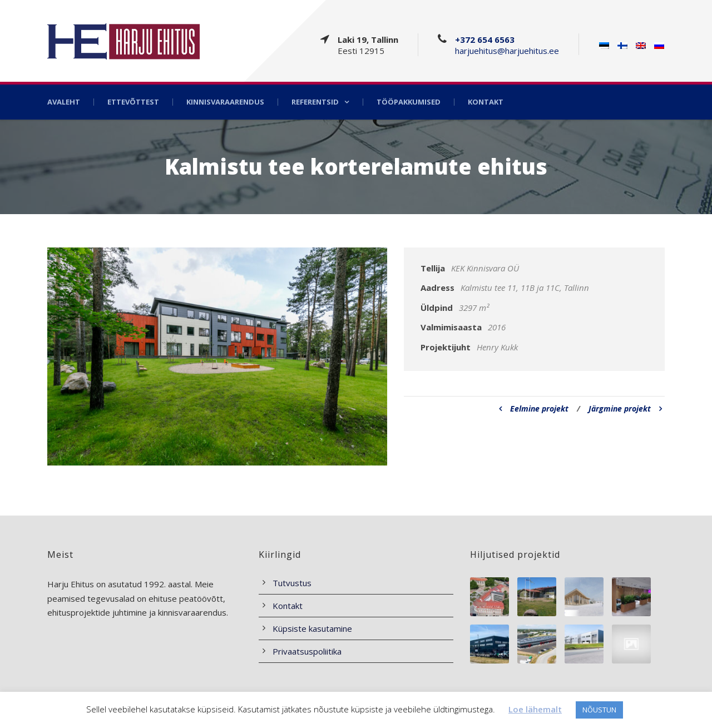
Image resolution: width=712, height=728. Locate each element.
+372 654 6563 (485, 39)
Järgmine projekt (625, 408)
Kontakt (486, 102)
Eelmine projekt (534, 408)
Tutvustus (292, 583)
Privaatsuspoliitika (307, 651)
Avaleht (64, 102)
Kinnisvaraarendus (225, 102)
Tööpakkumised (409, 102)
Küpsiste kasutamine (312, 628)
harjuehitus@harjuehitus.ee (507, 51)
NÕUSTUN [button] (599, 710)
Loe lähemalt (535, 709)
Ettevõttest (133, 102)
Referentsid (315, 102)
